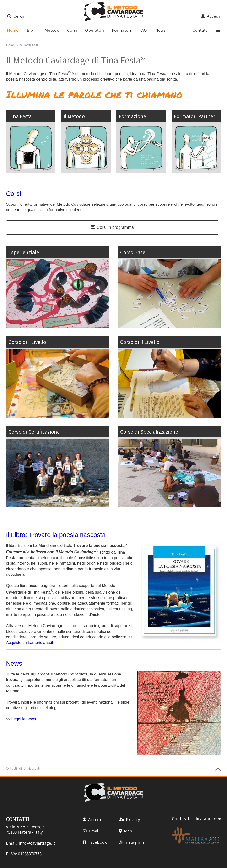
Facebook (95, 842)
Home (10, 45)
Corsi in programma (112, 227)
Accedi (210, 16)
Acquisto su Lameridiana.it (30, 643)
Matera (24, 832)
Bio (30, 30)
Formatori (122, 30)
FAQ (143, 30)
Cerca (16, 16)
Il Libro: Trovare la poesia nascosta (56, 535)
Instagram (132, 842)
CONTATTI (18, 819)
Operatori (95, 30)
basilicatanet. (204, 818)
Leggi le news (24, 719)
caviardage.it (29, 45)
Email (91, 831)
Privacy (130, 819)
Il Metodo (50, 30)
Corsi (72, 30)
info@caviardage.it (37, 843)
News (160, 30)
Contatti (200, 30)
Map (126, 831)
